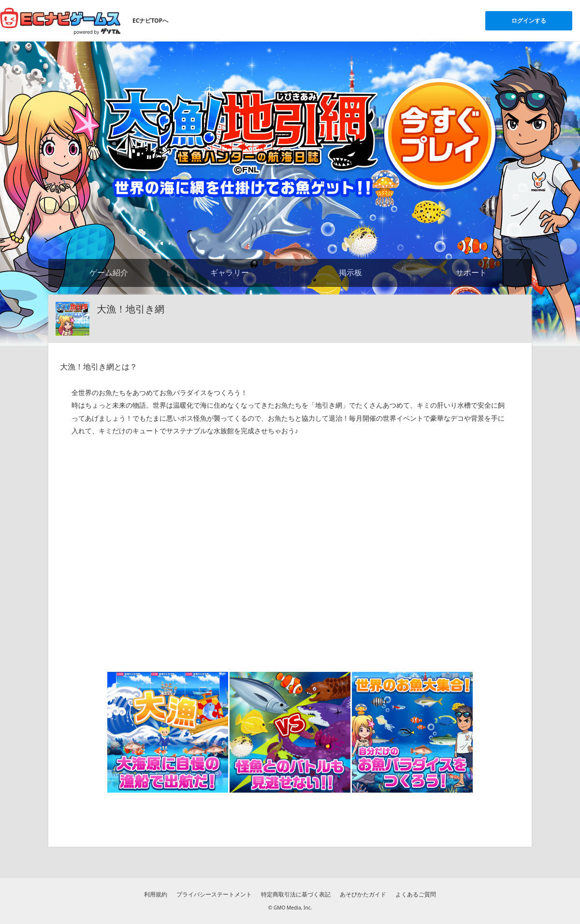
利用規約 (156, 894)
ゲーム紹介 (109, 272)
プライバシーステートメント (214, 894)
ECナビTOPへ (150, 21)
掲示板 (350, 272)
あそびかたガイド (363, 894)
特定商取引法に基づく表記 (296, 894)
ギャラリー (230, 272)
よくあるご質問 (416, 894)
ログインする (529, 21)
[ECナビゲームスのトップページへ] (60, 21)
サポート (471, 272)
